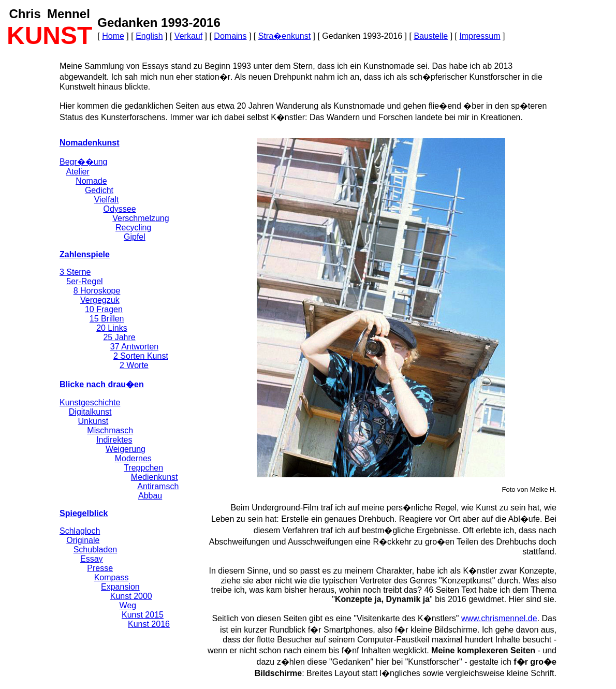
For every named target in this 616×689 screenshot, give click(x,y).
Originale (83, 540)
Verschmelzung (141, 218)
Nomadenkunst (90, 143)
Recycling (133, 228)
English (149, 36)
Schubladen (96, 549)
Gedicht (99, 190)
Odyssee (119, 209)
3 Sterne (75, 272)
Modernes (133, 458)
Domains (230, 36)
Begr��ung (84, 162)
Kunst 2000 (131, 596)
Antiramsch (158, 486)
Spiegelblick (84, 513)
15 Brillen (107, 319)
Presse (100, 568)
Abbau (150, 496)
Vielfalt (107, 200)
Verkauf (188, 36)
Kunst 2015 (143, 615)
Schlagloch (80, 531)
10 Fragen (104, 309)
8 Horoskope (97, 291)
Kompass (112, 577)
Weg (128, 605)
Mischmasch (110, 430)
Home (113, 36)
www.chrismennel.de (499, 618)
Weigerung (126, 449)
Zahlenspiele (85, 254)
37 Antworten (134, 347)
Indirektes (114, 440)
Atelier (77, 172)
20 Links (112, 328)
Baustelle (431, 36)
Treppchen (143, 468)
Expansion (120, 587)
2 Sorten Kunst (141, 356)
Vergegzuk (100, 300)
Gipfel (135, 237)
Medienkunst (155, 477)
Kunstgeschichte (90, 402)
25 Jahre (119, 337)
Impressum (480, 36)
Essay (92, 559)
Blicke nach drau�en (102, 384)
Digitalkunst (90, 412)
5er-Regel (84, 281)
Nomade (91, 181)
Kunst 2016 (149, 624)
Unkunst (93, 421)
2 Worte (134, 365)
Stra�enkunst (284, 36)
